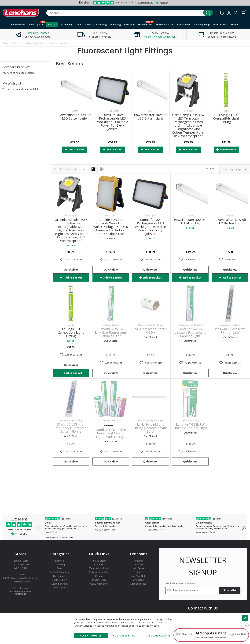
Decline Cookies (159, 636)
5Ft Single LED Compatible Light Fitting (226, 118)
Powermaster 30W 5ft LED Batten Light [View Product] (190, 194)
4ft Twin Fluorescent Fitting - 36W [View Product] (230, 303)
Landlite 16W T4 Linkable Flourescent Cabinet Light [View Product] (190, 303)
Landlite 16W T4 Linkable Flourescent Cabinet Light (190, 332)
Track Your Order (138, 576)
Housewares (60, 588)
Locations (138, 572)
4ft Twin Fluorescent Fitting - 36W (230, 331)
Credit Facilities (138, 584)
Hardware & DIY (60, 580)
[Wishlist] (236, 13)
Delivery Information (99, 572)
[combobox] (129, 13)
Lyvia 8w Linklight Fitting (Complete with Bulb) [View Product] (151, 399)
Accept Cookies (91, 636)
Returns (99, 576)
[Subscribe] (230, 590)
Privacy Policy (99, 580)
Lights (75, 111)
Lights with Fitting (111, 325)
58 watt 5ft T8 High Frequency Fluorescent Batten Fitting (71, 428)
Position (67, 169)
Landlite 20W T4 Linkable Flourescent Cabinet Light (111, 332)
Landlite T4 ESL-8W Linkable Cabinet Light (190, 426)
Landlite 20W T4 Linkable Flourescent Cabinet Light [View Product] (111, 303)
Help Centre (138, 568)
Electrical (17, 43)
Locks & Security (60, 584)
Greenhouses (60, 576)
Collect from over (21, 588)
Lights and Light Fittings (35, 43)
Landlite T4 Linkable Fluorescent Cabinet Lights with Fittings (111, 433)
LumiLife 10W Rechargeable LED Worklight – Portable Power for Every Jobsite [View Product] (151, 194)
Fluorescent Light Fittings (150, 325)
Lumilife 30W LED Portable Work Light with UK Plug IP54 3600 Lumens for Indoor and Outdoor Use (111, 227)
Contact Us (138, 565)
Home (6, 43)
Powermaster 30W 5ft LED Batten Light (150, 117)
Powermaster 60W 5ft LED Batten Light (75, 117)
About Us (138, 561)
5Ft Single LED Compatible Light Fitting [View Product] (71, 303)
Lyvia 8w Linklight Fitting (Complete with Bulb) (150, 428)
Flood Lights (113, 111)
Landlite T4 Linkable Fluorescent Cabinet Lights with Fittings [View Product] (111, 399)
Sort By (58, 169)
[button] (71, 260)
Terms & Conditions (99, 568)
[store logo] (21, 13)
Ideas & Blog (99, 565)
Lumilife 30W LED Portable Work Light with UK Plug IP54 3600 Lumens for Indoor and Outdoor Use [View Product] (111, 194)
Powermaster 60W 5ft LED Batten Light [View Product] (230, 194)
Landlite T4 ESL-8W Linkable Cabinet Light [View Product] (190, 399)
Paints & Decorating (60, 572)
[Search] (208, 13)
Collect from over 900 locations (160, 37)
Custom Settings (125, 636)
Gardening (60, 565)
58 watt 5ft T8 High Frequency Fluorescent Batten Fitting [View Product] (71, 399)
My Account (138, 580)
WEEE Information (99, 584)
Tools (60, 568)
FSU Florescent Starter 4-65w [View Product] (151, 303)
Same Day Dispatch (37, 33)
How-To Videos (99, 561)
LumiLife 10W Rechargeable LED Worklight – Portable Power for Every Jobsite (113, 122)
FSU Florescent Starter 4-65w (150, 331)
